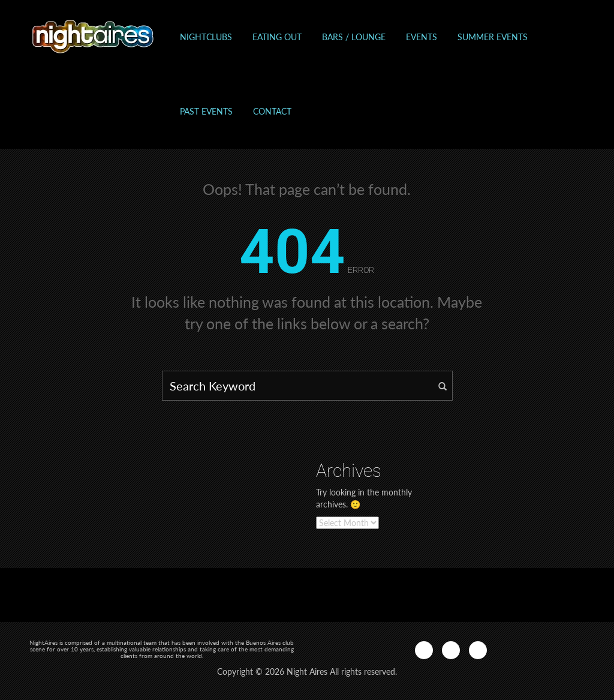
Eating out (277, 37)
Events (422, 37)
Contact (272, 111)
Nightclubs (206, 37)
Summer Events (493, 37)
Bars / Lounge (354, 37)
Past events (206, 111)
